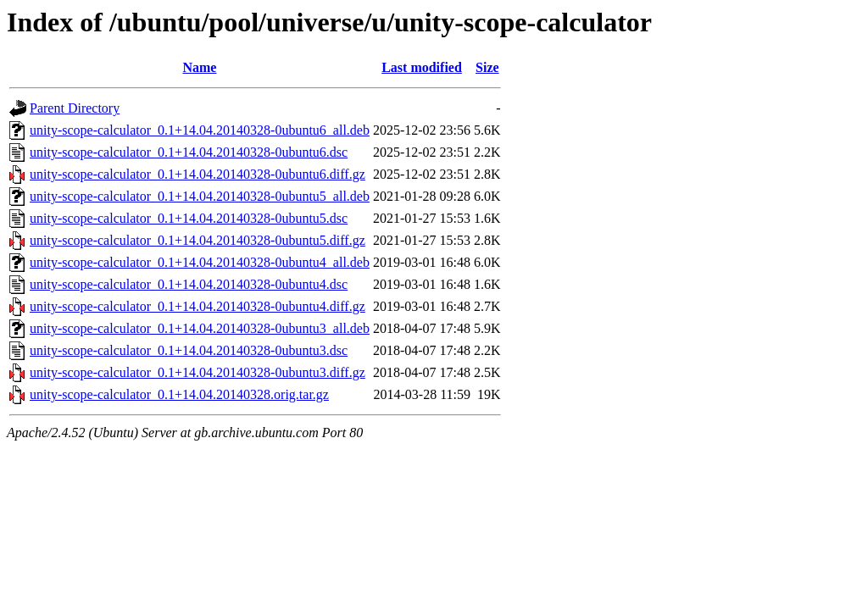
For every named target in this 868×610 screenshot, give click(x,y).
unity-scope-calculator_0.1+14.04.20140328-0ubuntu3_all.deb (200, 328)
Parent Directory (75, 108)
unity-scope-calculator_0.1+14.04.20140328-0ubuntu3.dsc (189, 350)
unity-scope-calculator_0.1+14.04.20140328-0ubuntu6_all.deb (200, 130)
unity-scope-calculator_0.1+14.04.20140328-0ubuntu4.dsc (189, 284)
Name (199, 67)
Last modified (422, 67)
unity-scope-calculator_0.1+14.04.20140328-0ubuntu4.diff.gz (198, 306)
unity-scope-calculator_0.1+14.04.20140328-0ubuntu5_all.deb (200, 196)
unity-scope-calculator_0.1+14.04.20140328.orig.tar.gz (179, 394)
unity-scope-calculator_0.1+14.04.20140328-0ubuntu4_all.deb (200, 262)
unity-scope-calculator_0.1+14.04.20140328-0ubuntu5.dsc (189, 218)
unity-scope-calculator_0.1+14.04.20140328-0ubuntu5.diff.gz (198, 240)
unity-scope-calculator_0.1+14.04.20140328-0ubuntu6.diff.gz (198, 174)
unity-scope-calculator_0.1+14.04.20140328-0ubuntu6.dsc (189, 152)
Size (487, 67)
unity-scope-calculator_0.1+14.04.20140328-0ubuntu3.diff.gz (198, 372)
